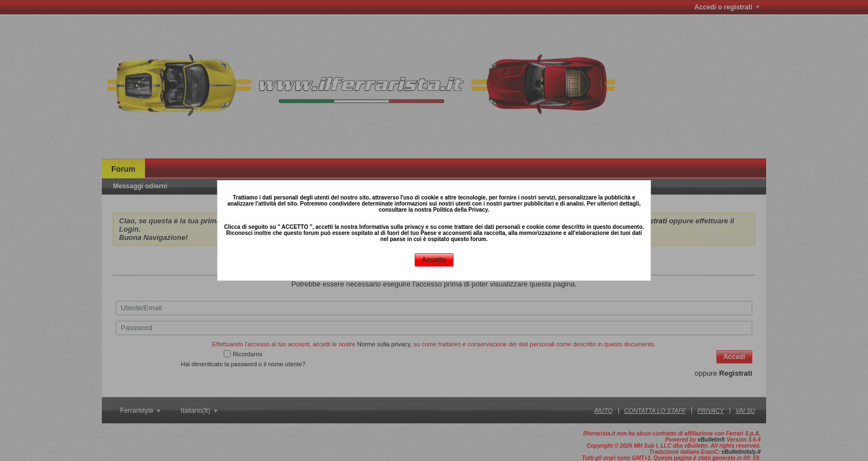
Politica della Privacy (460, 210)
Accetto (434, 260)
